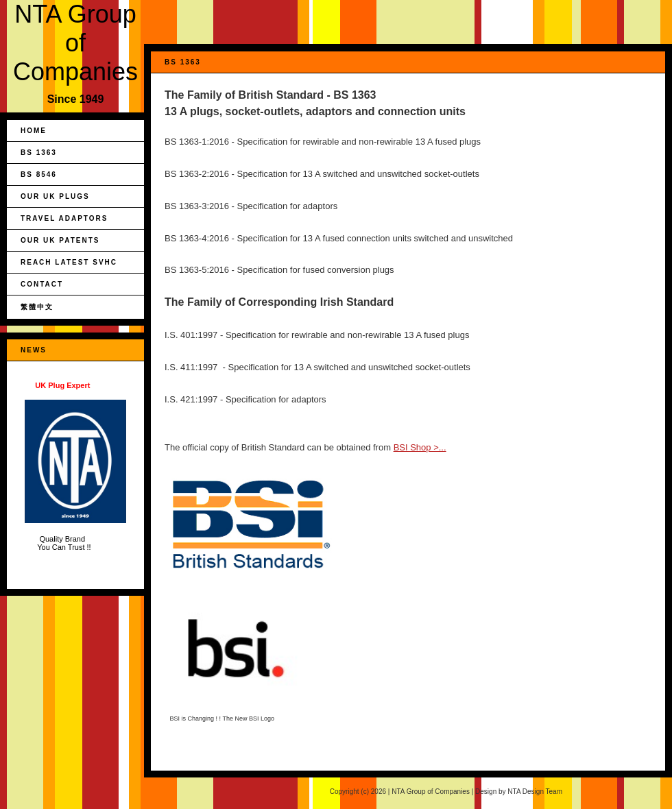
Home (34, 131)
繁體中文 (37, 307)
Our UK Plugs (55, 196)
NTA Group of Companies (75, 43)
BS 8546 (39, 174)
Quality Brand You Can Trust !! (75, 466)
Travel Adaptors (64, 218)
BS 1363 (39, 153)
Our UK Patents (60, 240)
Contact (42, 284)
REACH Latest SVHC (69, 262)
